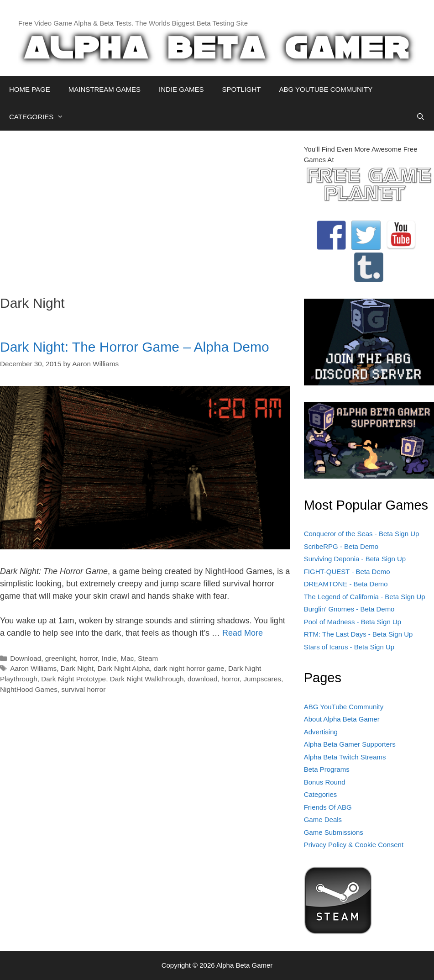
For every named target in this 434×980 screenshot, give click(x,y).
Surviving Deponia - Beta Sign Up (355, 559)
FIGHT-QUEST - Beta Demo (347, 572)
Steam (148, 658)
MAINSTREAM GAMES (105, 89)
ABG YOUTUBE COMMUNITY (326, 89)
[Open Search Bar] (421, 117)
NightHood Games (29, 689)
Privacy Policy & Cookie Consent (354, 845)
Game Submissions (334, 832)
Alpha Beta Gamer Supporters (350, 744)
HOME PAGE (30, 89)
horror (89, 658)
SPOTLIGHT (241, 89)
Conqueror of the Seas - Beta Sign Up (362, 534)
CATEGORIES (41, 117)
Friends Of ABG (328, 807)
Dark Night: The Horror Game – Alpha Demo (135, 347)
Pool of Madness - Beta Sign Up (353, 622)
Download (26, 658)
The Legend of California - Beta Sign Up (365, 597)
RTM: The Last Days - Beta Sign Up (358, 634)
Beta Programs (327, 769)
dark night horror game (189, 668)
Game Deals (323, 819)
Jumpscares (262, 679)
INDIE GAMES (181, 89)
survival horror (83, 689)
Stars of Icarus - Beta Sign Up (349, 647)
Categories (321, 794)
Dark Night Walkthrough (147, 679)
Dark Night (77, 668)
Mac (128, 658)
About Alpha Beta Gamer (342, 719)
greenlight (60, 658)
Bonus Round (325, 782)
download (203, 679)
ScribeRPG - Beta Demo (341, 546)
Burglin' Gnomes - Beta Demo (349, 609)
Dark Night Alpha (123, 668)
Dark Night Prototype (73, 679)
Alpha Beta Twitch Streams (345, 757)
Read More (243, 633)
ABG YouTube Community (344, 707)
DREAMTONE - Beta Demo (346, 584)
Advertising (321, 732)
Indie (109, 658)
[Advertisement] (145, 208)
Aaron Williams (33, 668)
